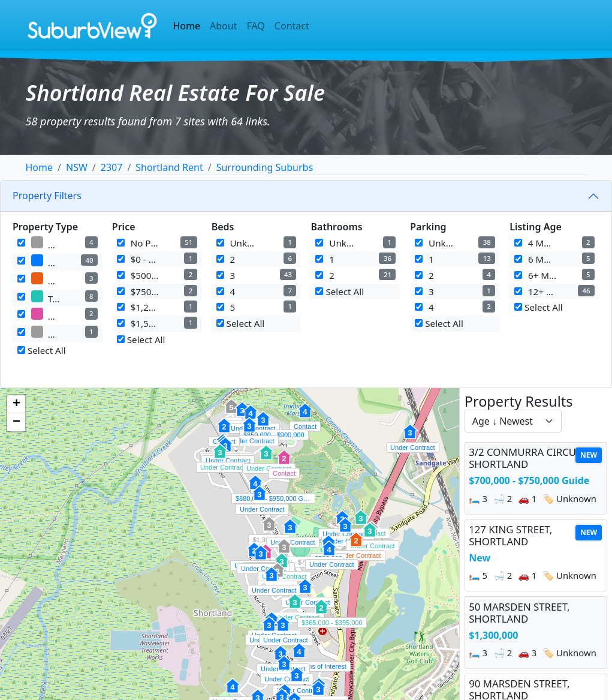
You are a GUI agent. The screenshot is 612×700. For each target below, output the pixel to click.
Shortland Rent (169, 167)
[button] (272, 581)
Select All (42, 350)
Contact (292, 26)
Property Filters (47, 196)
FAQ (255, 26)
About (223, 26)
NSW (77, 167)
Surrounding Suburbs (265, 167)
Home (187, 26)
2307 (112, 167)
